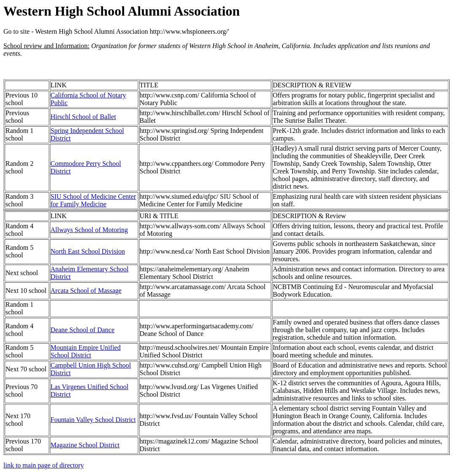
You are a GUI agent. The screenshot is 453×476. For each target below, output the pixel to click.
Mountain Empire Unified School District (86, 351)
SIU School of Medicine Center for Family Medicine (94, 200)
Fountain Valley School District (93, 420)
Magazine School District (85, 445)
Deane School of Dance (83, 330)
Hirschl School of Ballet (83, 117)
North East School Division (88, 251)
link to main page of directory (44, 465)
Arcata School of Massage (86, 291)
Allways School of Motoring (90, 230)
